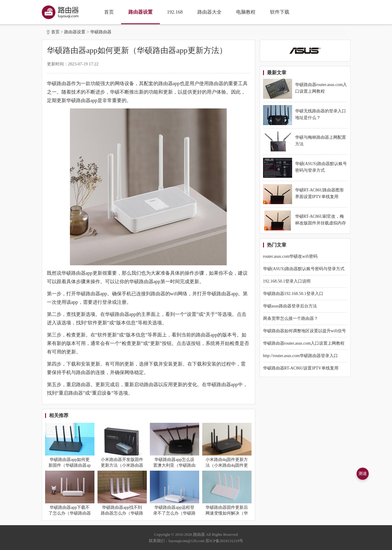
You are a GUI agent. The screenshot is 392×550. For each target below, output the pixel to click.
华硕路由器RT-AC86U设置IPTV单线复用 (301, 368)
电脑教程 (246, 12)
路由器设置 (140, 12)
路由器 (199, 534)
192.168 (175, 12)
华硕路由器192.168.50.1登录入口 (293, 294)
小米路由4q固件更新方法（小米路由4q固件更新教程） (227, 465)
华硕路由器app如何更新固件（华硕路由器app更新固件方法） (69, 465)
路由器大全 (209, 12)
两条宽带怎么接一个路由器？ (291, 318)
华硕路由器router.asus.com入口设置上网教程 (304, 343)
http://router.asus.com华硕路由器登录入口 (300, 356)
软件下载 (280, 12)
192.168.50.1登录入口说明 (287, 281)
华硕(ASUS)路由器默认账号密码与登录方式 (304, 269)
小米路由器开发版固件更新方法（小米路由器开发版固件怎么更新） (122, 465)
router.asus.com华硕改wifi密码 (290, 256)
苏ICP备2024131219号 (224, 541)
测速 (363, 474)
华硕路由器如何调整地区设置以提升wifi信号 (305, 331)
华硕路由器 (101, 32)
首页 (109, 12)
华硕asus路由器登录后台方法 (290, 306)
